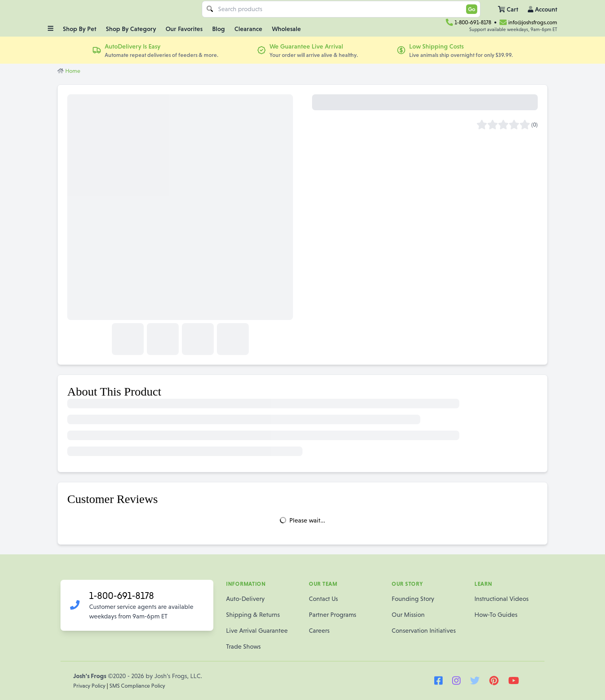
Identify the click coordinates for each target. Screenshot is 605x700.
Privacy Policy (90, 686)
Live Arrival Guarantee (257, 631)
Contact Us (323, 599)
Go (472, 9)
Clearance (248, 29)
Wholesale (286, 29)
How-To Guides (496, 615)
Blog (219, 29)
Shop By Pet (80, 29)
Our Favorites (184, 29)
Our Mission (408, 615)
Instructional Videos (502, 599)
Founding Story (413, 599)
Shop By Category (131, 29)
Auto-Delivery (245, 599)
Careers (319, 631)
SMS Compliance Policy (137, 686)
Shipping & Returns (253, 615)
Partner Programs (333, 615)
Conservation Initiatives (424, 631)
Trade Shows (243, 646)
